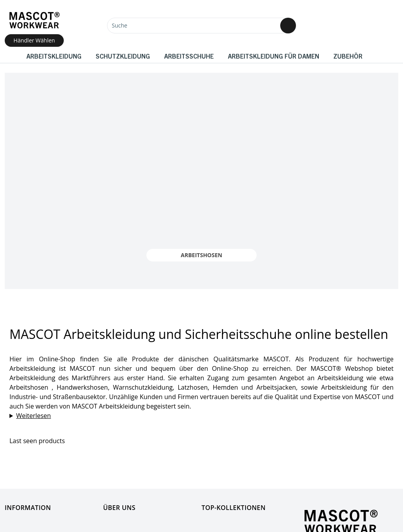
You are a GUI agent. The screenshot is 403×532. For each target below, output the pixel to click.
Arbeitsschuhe (189, 56)
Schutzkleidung (123, 56)
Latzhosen (192, 387)
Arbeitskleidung (54, 56)
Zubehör (348, 56)
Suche (119, 25)
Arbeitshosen (201, 255)
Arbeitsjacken (276, 387)
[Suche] (201, 26)
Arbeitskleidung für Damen (274, 56)
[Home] (34, 20)
